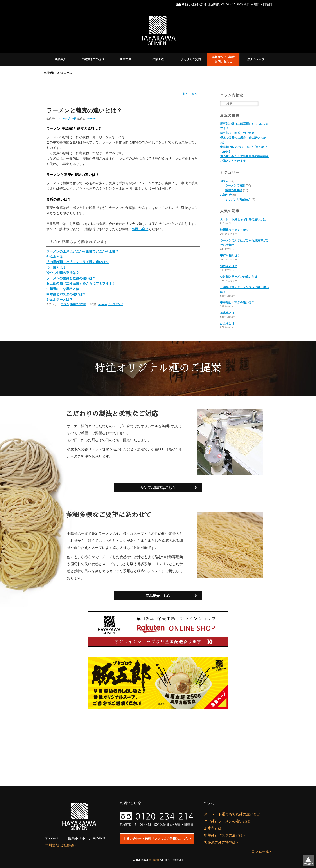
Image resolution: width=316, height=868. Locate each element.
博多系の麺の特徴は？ (222, 842)
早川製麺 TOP (52, 73)
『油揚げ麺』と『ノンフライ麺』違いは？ (78, 262)
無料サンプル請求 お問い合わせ (223, 59)
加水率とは (227, 313)
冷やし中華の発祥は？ (63, 273)
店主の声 (126, 59)
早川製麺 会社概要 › (61, 845)
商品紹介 (60, 59)
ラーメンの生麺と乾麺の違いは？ (71, 278)
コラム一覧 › (261, 851)
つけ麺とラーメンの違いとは (239, 277)
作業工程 (158, 59)
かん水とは (55, 257)
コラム (68, 73)
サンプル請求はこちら (158, 488)
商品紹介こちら (158, 596)
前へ (184, 94)
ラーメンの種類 (235, 185)
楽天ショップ (256, 59)
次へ (196, 94)
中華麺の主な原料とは (63, 289)
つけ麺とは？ (56, 267)
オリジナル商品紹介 (238, 199)
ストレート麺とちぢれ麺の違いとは (243, 219)
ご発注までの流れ (93, 59)
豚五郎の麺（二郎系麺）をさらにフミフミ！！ (81, 283)
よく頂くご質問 (191, 59)
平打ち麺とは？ (230, 256)
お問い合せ (140, 229)
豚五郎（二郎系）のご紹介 (237, 133)
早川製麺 (154, 860)
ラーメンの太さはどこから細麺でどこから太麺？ (83, 251)
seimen (91, 119)
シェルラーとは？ (59, 299)
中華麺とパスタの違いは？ (66, 294)
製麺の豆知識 (78, 304)
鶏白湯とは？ (229, 266)
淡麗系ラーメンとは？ (234, 230)
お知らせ (226, 195)
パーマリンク (115, 304)
